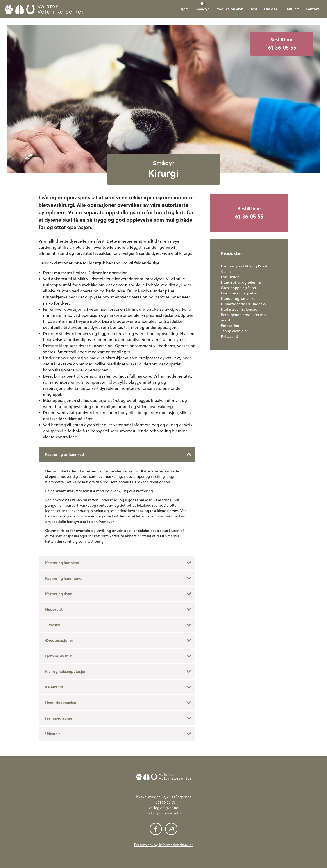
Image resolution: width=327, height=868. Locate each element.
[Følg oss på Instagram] (171, 829)
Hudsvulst (54, 609)
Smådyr (202, 9)
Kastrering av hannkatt (65, 454)
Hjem (184, 9)
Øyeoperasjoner (59, 640)
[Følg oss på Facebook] (156, 829)
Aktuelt (293, 9)
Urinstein (53, 734)
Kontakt (312, 9)
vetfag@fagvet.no (164, 808)
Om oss (270, 9)
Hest (253, 9)
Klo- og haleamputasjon (66, 671)
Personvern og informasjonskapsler (163, 845)
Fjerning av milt (58, 656)
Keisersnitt (54, 687)
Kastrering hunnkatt (62, 563)
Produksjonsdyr (229, 9)
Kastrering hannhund (63, 578)
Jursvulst (53, 625)
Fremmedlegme (59, 718)
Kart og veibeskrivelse (164, 813)
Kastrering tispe (59, 594)
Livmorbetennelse (61, 703)
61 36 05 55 (166, 802)
